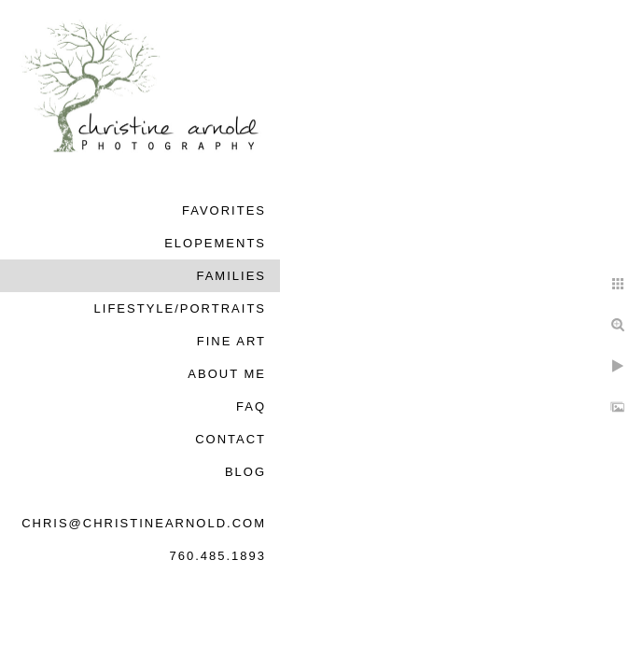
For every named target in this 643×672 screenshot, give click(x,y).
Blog (245, 472)
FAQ (251, 406)
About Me (227, 374)
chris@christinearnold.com (144, 523)
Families (231, 276)
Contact (231, 439)
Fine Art (231, 341)
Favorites (224, 210)
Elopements (215, 243)
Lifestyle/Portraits (180, 308)
